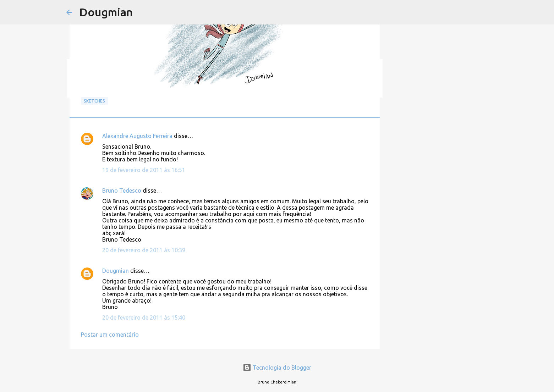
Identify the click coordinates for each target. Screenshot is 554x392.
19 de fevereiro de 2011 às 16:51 (144, 170)
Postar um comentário (110, 335)
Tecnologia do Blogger (277, 368)
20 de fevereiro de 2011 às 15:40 (144, 318)
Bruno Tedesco (122, 191)
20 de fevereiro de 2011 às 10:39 (144, 250)
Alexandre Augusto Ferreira (137, 136)
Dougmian (106, 12)
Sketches (94, 101)
